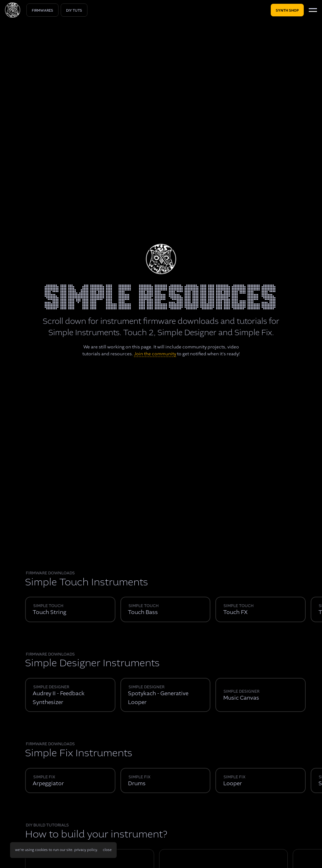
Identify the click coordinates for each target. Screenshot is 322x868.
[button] (107, 850)
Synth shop (287, 11)
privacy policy (86, 850)
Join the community (155, 354)
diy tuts (74, 11)
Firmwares (42, 11)
